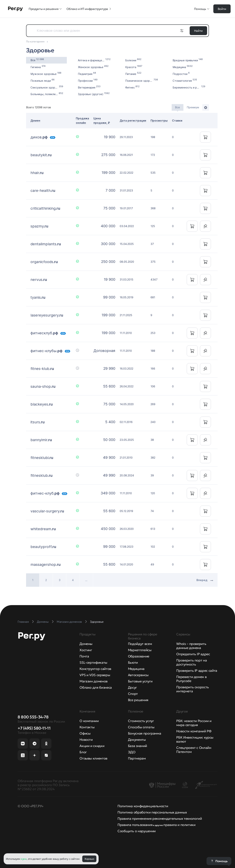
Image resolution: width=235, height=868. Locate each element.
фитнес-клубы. (46, 351)
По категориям (36, 41)
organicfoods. (44, 262)
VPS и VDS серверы (95, 675)
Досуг (132, 687)
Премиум (193, 107)
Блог (83, 752)
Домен (35, 121)
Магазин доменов (94, 681)
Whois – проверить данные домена (191, 646)
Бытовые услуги (140, 681)
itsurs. (38, 422)
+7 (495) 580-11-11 (34, 728)
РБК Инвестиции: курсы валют (195, 739)
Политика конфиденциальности (143, 806)
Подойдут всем (140, 644)
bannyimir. (41, 440)
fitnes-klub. (42, 369)
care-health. (43, 191)
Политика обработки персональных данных (152, 812)
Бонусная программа (145, 733)
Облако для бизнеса (96, 687)
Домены (86, 644)
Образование (139, 656)
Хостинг (86, 650)
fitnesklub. (41, 475)
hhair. (37, 173)
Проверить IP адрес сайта (197, 671)
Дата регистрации (133, 121)
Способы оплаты (141, 727)
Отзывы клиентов (93, 758)
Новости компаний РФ (194, 731)
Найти (198, 31)
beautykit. (41, 155)
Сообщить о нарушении (137, 831)
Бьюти (133, 662)
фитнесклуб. (44, 333)
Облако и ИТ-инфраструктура (89, 9)
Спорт (133, 694)
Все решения (138, 700)
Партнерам (137, 758)
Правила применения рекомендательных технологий (160, 819)
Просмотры (159, 121)
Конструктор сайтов (95, 669)
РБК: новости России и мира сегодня (194, 723)
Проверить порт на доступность (191, 662)
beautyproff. (43, 547)
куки (24, 859)
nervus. (39, 280)
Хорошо (89, 859)
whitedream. (43, 529)
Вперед (205, 580)
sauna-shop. (43, 386)
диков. (39, 137)
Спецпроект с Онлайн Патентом (194, 750)
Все (37, 59)
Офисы (85, 733)
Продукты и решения (45, 9)
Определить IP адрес (193, 654)
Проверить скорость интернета (193, 689)
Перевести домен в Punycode (191, 679)
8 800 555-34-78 (33, 717)
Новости (86, 740)
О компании (89, 721)
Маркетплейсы (140, 650)
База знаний (138, 746)
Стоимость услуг (141, 721)
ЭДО (132, 752)
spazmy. (39, 226)
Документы (137, 740)
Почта (84, 656)
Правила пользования (135, 825)
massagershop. (46, 565)
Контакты (87, 727)
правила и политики (179, 825)
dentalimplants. (46, 244)
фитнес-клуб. (45, 493)
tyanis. (38, 297)
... (86, 580)
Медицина (136, 669)
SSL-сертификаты (93, 662)
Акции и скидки (92, 746)
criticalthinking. (45, 208)
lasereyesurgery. (47, 315)
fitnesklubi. (42, 458)
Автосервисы (138, 675)
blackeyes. (42, 404)
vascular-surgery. (47, 511)
